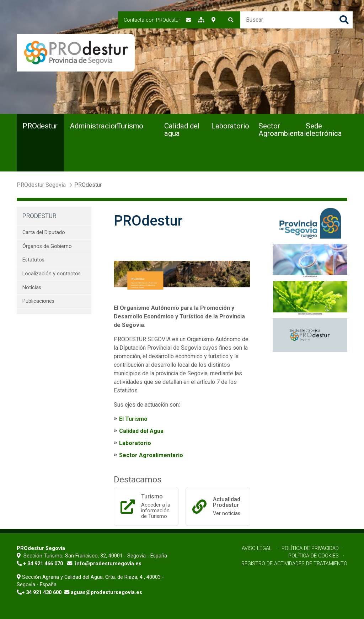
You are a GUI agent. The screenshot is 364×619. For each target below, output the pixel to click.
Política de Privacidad (310, 548)
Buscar (344, 20)
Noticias (32, 288)
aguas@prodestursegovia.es (106, 592)
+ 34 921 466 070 (43, 564)
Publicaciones (38, 301)
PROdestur (39, 216)
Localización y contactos (52, 274)
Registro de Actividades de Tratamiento (294, 564)
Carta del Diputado (44, 232)
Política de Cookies (314, 556)
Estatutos (33, 260)
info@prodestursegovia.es (108, 564)
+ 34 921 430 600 (42, 592)
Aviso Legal (257, 548)
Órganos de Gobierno (47, 246)
